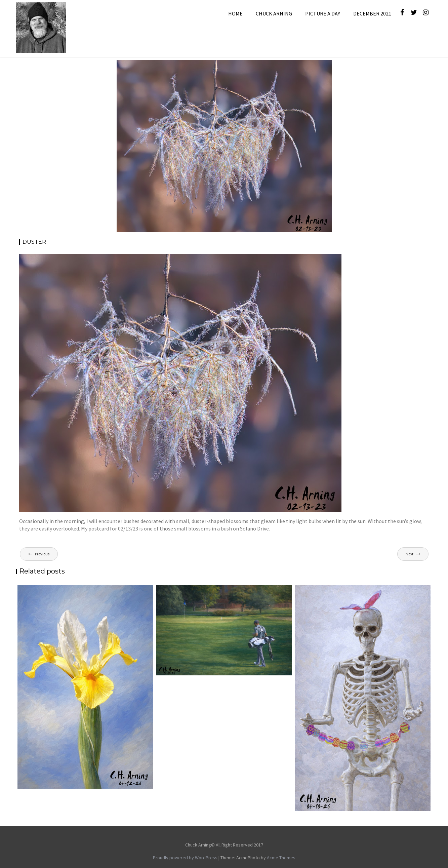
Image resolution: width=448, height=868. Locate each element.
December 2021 (372, 13)
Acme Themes (281, 858)
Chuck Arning (274, 13)
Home (235, 13)
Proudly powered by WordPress (185, 858)
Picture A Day (323, 13)
